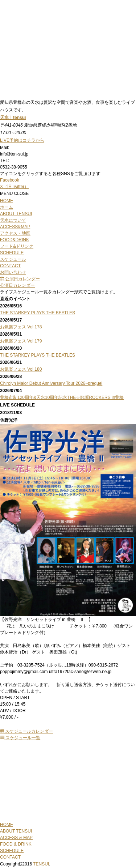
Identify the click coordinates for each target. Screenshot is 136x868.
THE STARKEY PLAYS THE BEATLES (38, 313)
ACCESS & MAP (16, 838)
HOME (7, 825)
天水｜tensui (13, 118)
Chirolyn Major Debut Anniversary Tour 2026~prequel (51, 383)
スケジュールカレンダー (26, 731)
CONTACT (10, 857)
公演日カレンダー (20, 279)
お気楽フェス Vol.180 (21, 369)
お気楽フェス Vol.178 (21, 327)
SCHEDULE (12, 851)
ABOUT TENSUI (16, 831)
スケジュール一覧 (20, 738)
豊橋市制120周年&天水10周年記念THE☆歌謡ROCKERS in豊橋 (62, 397)
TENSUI (41, 864)
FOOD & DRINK (16, 844)
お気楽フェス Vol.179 (21, 341)
